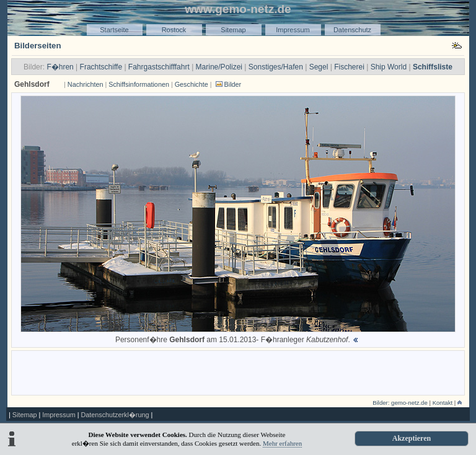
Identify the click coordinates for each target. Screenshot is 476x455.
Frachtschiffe (101, 67)
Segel (319, 67)
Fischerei (349, 67)
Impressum (293, 30)
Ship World (389, 67)
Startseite (114, 30)
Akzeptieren (412, 438)
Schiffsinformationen (139, 84)
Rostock (174, 30)
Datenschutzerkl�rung (115, 415)
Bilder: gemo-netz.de (400, 403)
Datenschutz (352, 30)
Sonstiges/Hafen (276, 67)
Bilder (233, 84)
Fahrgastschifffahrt (159, 67)
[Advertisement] (238, 372)
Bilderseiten (38, 46)
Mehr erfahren (282, 443)
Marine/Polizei (219, 67)
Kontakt (443, 403)
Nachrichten (86, 84)
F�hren (60, 67)
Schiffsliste (433, 67)
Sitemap (233, 30)
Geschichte (192, 84)
